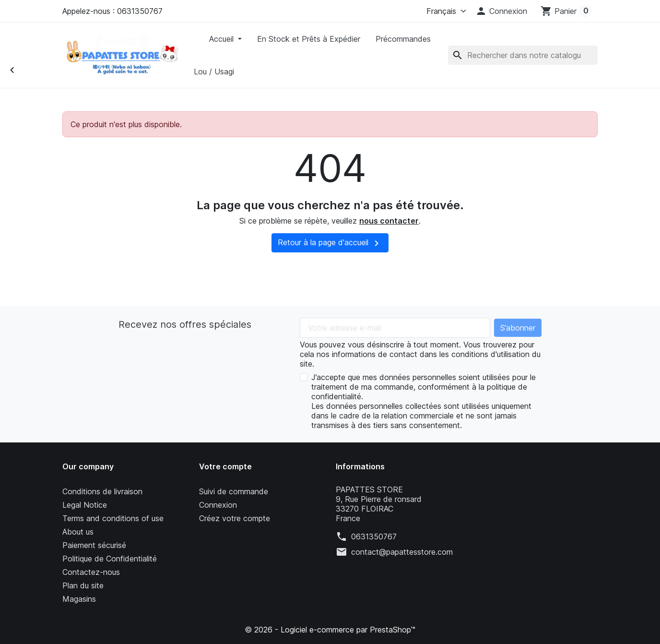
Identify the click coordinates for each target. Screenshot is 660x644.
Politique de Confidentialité (110, 559)
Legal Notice (85, 505)
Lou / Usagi (214, 72)
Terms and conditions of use (113, 518)
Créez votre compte (235, 518)
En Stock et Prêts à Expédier (309, 39)
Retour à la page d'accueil (330, 243)
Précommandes (403, 39)
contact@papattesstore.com (402, 552)
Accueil (223, 39)
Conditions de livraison (102, 491)
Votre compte (225, 466)
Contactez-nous (91, 572)
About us (78, 532)
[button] (501, 11)
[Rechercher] (523, 55)
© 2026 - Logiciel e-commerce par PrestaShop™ (330, 630)
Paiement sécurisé (94, 545)
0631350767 (374, 537)
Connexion (218, 505)
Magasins (79, 599)
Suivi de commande (234, 491)
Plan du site (83, 585)
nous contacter (389, 221)
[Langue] (444, 11)
